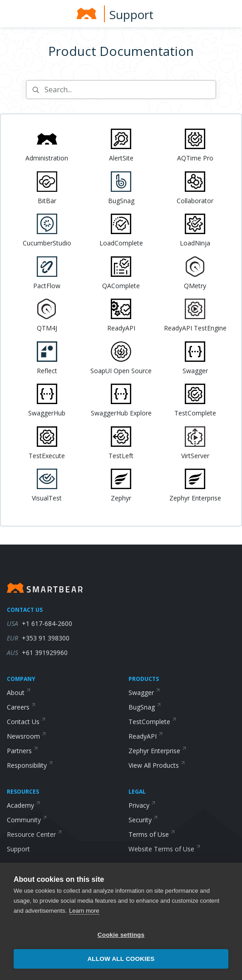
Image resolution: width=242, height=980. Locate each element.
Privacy (142, 805)
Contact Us (26, 722)
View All (157, 765)
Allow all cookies (121, 959)
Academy (24, 805)
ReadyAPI (146, 736)
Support (131, 15)
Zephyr (158, 751)
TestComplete (153, 722)
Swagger (144, 692)
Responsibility (30, 765)
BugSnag (145, 707)
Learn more (84, 911)
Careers (21, 707)
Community (27, 820)
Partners (22, 751)
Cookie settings (121, 935)
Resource (35, 834)
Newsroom (27, 736)
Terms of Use (152, 834)
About (19, 692)
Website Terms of (165, 849)
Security (143, 820)
